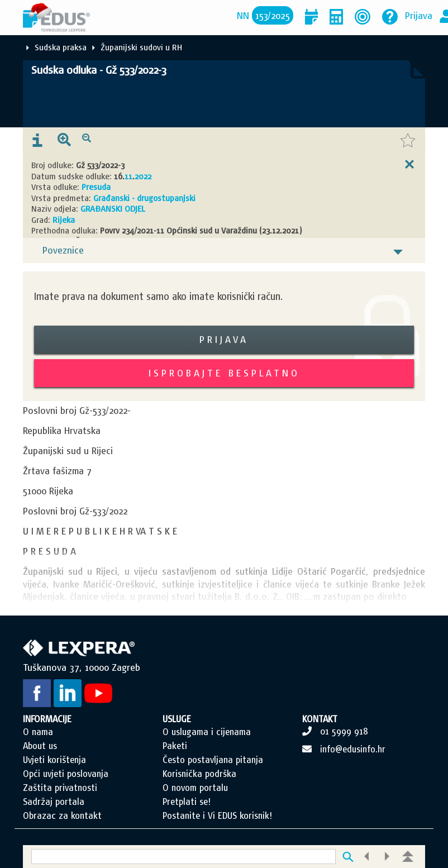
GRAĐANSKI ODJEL (113, 209)
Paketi (175, 746)
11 (128, 176)
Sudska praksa (61, 47)
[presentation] (37, 141)
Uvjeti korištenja (54, 760)
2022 (143, 176)
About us (40, 746)
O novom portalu (195, 788)
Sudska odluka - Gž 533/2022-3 (99, 70)
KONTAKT (320, 719)
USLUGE (177, 719)
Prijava (419, 15)
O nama (38, 732)
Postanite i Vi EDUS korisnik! (217, 815)
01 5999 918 (344, 731)
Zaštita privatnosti (60, 788)
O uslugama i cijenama (207, 732)
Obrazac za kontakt (62, 815)
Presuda (96, 187)
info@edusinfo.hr (353, 749)
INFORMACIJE (47, 719)
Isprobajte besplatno (224, 373)
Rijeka (64, 220)
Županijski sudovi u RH (141, 47)
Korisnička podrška (199, 774)
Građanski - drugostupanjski (144, 198)
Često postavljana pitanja (213, 760)
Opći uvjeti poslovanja (66, 774)
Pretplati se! (187, 802)
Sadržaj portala (54, 802)
